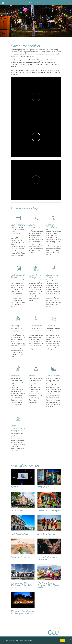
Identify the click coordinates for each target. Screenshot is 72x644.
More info (28, 641)
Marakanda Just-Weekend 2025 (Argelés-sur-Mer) (22, 612)
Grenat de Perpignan (20, 557)
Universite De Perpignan (49, 511)
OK (63, 641)
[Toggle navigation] (3, 3)
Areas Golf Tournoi (46, 534)
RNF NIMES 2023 (20, 534)
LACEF (14, 487)
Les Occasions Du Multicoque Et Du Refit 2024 (21, 585)
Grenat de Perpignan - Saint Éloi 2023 (48, 558)
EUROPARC (43, 487)
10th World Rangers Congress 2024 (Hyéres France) (48, 585)
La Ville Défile (17, 511)
